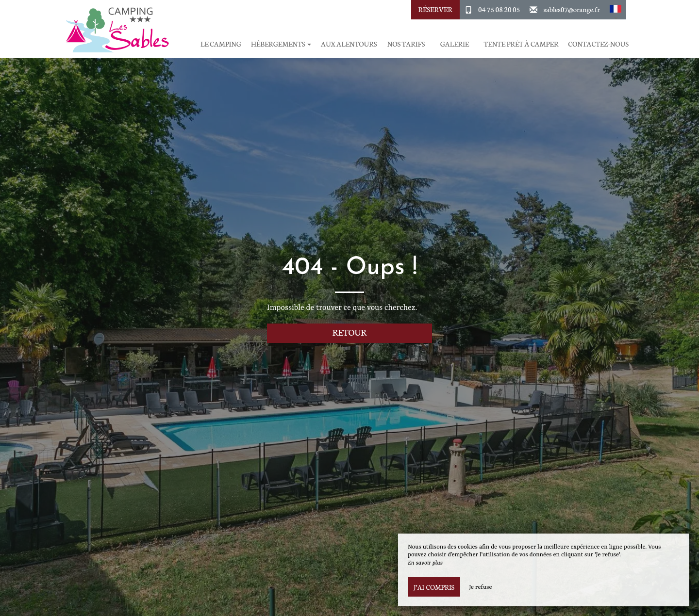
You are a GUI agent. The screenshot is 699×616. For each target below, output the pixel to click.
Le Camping (221, 44)
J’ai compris (434, 587)
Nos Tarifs (406, 44)
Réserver (435, 9)
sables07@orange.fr (572, 9)
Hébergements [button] (281, 44)
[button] (616, 10)
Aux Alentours (349, 44)
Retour (350, 332)
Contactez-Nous (598, 44)
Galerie (455, 44)
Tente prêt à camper (521, 44)
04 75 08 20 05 (499, 9)
